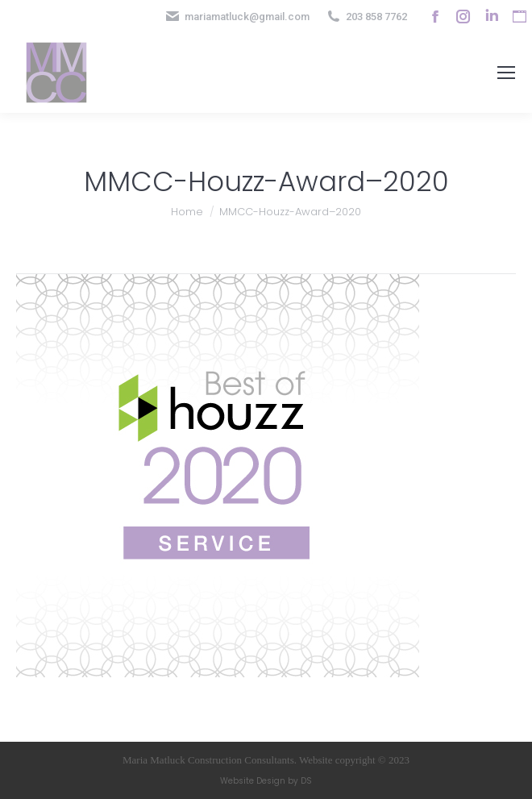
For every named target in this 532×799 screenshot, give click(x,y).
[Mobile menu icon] (506, 73)
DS (306, 781)
